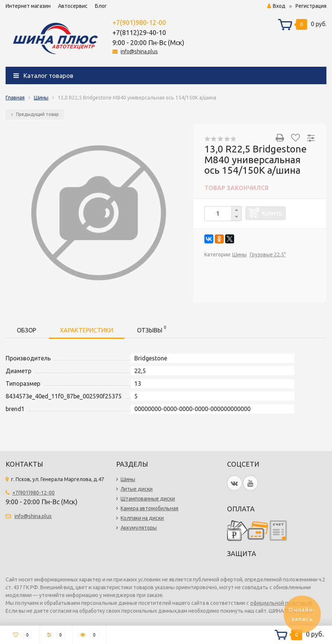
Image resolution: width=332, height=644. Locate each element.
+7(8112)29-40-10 (139, 32)
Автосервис (73, 6)
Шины (41, 98)
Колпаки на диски (142, 518)
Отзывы (151, 329)
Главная (15, 98)
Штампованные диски (148, 499)
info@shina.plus (139, 51)
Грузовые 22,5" (268, 255)
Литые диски (137, 489)
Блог (101, 6)
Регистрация (311, 6)
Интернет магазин (28, 6)
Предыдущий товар (35, 114)
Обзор (26, 330)
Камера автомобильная (149, 508)
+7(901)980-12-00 (139, 22)
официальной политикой (281, 603)
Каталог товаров (43, 75)
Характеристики (87, 330)
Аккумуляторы (139, 528)
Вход (276, 6)
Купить (272, 213)
